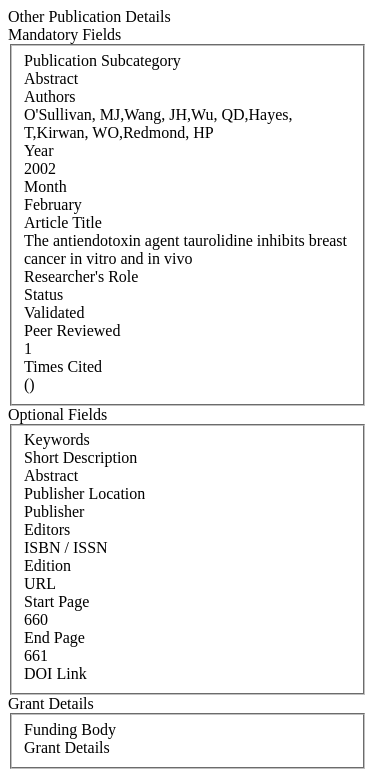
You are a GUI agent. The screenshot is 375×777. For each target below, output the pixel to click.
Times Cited (63, 366)
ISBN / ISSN (66, 547)
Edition (47, 565)
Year (38, 150)
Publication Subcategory (102, 60)
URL (40, 583)
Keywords (57, 439)
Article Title (63, 222)
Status (43, 294)
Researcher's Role (81, 276)
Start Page (56, 601)
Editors (47, 529)
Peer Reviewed (72, 330)
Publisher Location (84, 493)
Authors (50, 96)
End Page (54, 637)
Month (45, 186)
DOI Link (55, 673)
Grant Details (67, 747)
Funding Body (70, 729)
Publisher (54, 511)
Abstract (51, 475)
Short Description (80, 457)
